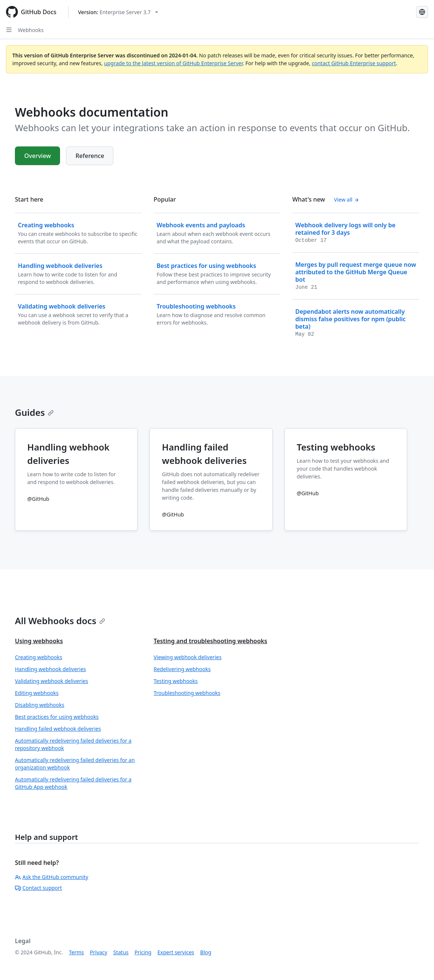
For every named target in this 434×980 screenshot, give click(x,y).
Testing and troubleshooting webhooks (210, 641)
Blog (206, 952)
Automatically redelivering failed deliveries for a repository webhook (73, 744)
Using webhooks (39, 641)
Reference (90, 156)
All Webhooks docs (60, 621)
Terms (76, 952)
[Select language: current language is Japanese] (422, 12)
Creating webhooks (39, 657)
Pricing (143, 952)
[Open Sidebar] (9, 30)
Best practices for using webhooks (57, 717)
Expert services (176, 952)
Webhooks (31, 30)
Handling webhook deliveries (51, 669)
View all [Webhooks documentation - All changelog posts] (347, 200)
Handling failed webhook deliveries (58, 729)
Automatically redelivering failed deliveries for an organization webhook (75, 764)
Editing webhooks (37, 693)
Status (121, 952)
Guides (34, 412)
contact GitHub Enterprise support (354, 63)
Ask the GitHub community (52, 877)
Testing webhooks (176, 681)
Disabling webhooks (40, 705)
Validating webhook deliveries (51, 681)
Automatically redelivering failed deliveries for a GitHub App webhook (73, 783)
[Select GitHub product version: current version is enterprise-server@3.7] (118, 12)
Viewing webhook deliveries (188, 657)
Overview (37, 156)
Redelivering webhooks (182, 669)
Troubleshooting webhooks (187, 693)
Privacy (99, 952)
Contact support (38, 888)
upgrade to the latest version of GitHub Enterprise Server (173, 63)
